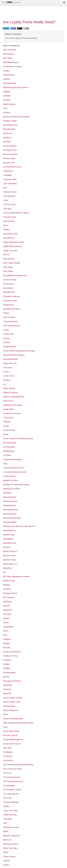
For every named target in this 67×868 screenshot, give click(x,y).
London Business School (13, 468)
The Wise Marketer (11, 802)
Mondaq (7, 585)
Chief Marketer (9, 196)
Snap (5, 727)
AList (5, 108)
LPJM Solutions (10, 476)
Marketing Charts (10, 501)
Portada (6, 643)
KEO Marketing (9, 443)
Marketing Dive (9, 506)
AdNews (7, 79)
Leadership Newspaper (13, 460)
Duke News (8, 267)
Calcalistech (8, 171)
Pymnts (6, 677)
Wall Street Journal (11, 827)
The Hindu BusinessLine (13, 781)
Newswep (7, 614)
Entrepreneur (9, 305)
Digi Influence (9, 238)
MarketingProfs (9, 531)
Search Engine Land (12, 702)
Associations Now (11, 125)
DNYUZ (6, 255)
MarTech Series (10, 556)
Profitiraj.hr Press (10, 656)
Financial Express (11, 322)
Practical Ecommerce (12, 652)
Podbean (7, 639)
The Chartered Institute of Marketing (18, 765)
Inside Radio (8, 409)
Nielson (6, 618)
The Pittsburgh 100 (11, 794)
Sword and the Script (12, 744)
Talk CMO (7, 748)
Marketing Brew (10, 497)
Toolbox (6, 806)
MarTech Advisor (10, 551)
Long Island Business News (15, 472)
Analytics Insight (10, 121)
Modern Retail (9, 581)
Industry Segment (10, 393)
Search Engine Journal (13, 698)
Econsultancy (9, 284)
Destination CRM (10, 234)
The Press (7, 798)
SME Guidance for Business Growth (18, 723)
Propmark (7, 660)
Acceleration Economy (12, 67)
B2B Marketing (9, 129)
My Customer (9, 597)
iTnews (6, 426)
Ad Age (6, 71)
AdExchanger (9, 75)
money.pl (7, 589)
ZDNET (6, 865)
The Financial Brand (12, 777)
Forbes (6, 330)
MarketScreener (10, 543)
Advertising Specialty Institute (15, 87)
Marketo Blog (9, 535)
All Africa (7, 113)
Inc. (5, 384)
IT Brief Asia (8, 418)
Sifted (6, 715)
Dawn (6, 225)
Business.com (9, 163)
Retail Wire (8, 685)
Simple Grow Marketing (13, 719)
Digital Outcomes (10, 251)
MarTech (7, 547)
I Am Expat (8, 368)
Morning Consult (10, 593)
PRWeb (6, 664)
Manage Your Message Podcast (16, 485)
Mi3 (5, 572)
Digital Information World (13, 242)
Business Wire (9, 159)
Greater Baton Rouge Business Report (19, 351)
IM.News (7, 380)
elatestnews (8, 288)
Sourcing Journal (10, 735)
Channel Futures (10, 192)
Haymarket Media (10, 359)
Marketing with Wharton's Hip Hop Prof (19, 526)
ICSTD (6, 372)
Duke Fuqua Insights (12, 263)
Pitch (5, 635)
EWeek (6, 313)
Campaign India (10, 179)
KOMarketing (9, 451)
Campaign (7, 175)
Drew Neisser (9, 259)
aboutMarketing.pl (11, 62)
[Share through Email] (26, 28)
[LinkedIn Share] (6, 28)
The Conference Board (13, 769)
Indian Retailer (9, 388)
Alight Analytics (9, 104)
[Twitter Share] (20, 28)
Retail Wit (7, 689)
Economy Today (10, 280)
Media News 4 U (10, 564)
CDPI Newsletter (10, 184)
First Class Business (12, 326)
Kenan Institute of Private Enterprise (18, 439)
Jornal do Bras (9, 430)
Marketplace (8, 539)
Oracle (6, 623)
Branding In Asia (10, 150)
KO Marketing (9, 447)
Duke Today (8, 271)
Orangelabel (8, 627)
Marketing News (10, 514)
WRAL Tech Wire (10, 848)
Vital (5, 823)
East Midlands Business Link (15, 276)
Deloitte (6, 230)
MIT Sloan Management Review (16, 577)
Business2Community (12, 167)
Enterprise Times (10, 301)
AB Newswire (9, 54)
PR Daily (7, 648)
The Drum (7, 773)
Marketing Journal (11, 510)
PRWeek (7, 668)
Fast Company (9, 317)
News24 (7, 606)
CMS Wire (7, 209)
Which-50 (7, 840)
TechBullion (8, 752)
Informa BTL (8, 401)
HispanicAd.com (10, 363)
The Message (9, 786)
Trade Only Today (10, 811)
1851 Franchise (10, 50)
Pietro (6, 631)
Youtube (7, 861)
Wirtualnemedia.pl (11, 844)
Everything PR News (12, 309)
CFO (5, 188)
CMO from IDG (9, 205)
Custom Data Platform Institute (16, 213)
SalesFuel (7, 694)
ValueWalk (8, 819)
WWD (6, 852)
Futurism (7, 342)
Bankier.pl (7, 138)
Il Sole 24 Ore (9, 376)
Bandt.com (8, 133)
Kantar (6, 434)
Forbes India (8, 334)
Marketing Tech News (12, 518)
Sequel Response (11, 710)
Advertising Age (10, 83)
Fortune (6, 338)
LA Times (7, 455)
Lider (5, 464)
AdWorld (7, 96)
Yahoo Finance (9, 857)
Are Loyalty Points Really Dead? (29, 22)
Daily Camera (9, 221)
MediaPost (8, 568)
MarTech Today (9, 560)
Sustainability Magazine (13, 740)
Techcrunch (8, 756)
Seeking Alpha (9, 706)
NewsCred (8, 610)
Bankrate (7, 142)
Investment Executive (12, 414)
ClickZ (6, 200)
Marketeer (7, 493)
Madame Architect (11, 480)
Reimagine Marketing (12, 681)
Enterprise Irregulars (12, 296)
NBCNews (7, 602)
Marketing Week (10, 522)
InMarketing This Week (13, 405)
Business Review (10, 154)
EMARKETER (9, 292)
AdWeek (7, 92)
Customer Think (10, 217)
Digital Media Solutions (13, 246)
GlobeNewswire (10, 347)
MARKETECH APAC (12, 489)
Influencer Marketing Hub (14, 397)
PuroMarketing (9, 673)
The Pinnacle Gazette (12, 790)
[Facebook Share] (13, 28)
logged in (19, 38)
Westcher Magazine (11, 836)
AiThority (7, 100)
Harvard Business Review (14, 355)
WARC (6, 832)
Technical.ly (8, 761)
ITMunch (7, 422)
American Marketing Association (16, 117)
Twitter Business (10, 815)
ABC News (8, 58)
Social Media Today (11, 731)
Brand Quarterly (10, 146)
